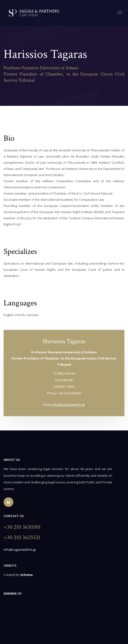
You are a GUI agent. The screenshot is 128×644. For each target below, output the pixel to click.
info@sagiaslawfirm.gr (69, 405)
